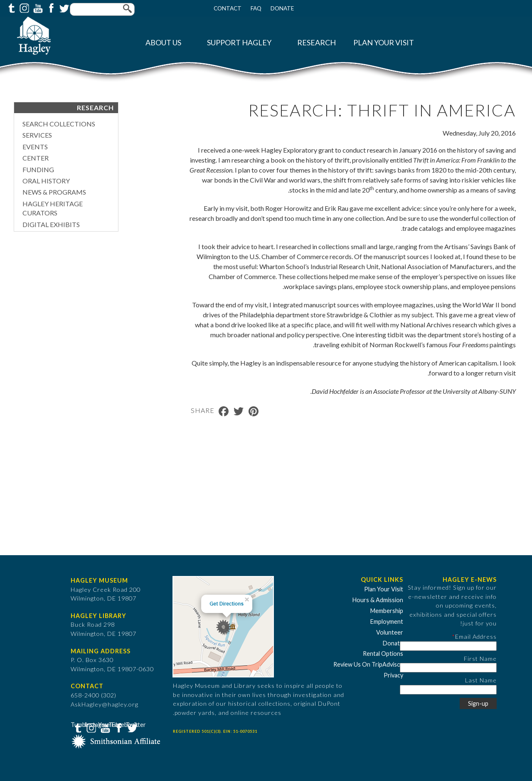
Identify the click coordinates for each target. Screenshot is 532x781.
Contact (228, 8)
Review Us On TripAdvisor (368, 664)
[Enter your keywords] (102, 9)
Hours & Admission (378, 600)
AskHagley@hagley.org (105, 704)
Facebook (50, 7)
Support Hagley (239, 43)
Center (36, 158)
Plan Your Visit (384, 43)
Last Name (481, 680)
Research (316, 43)
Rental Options (383, 654)
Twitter (64, 7)
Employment (387, 622)
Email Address (476, 636)
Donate (282, 8)
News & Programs (54, 192)
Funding (38, 169)
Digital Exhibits (51, 224)
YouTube (37, 7)
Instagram (24, 7)
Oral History (46, 181)
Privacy (393, 675)
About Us (163, 43)
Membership (387, 611)
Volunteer (390, 632)
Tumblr (10, 7)
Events (35, 147)
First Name (480, 659)
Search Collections (59, 124)
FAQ (256, 8)
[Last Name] (448, 690)
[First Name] (448, 668)
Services (37, 135)
